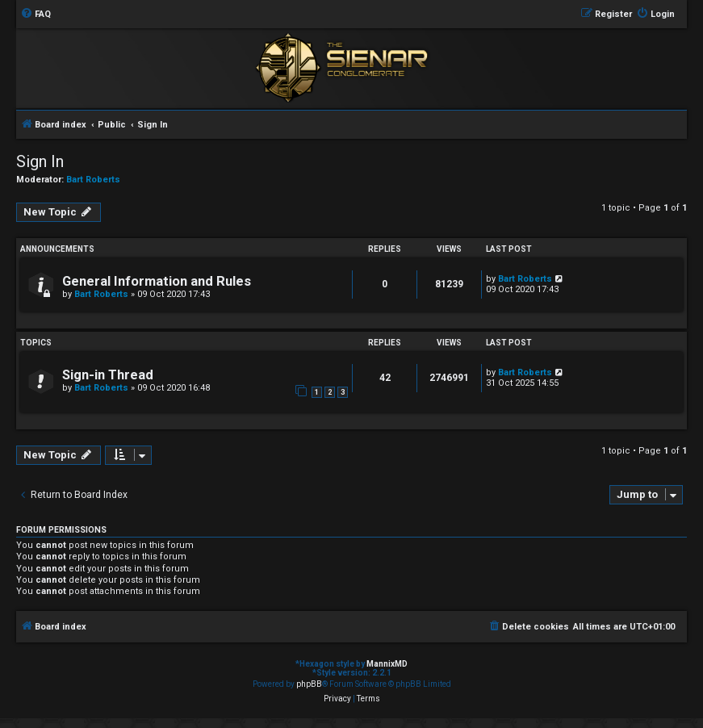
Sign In (40, 161)
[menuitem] (36, 15)
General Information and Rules (157, 281)
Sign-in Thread (108, 375)
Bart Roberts (93, 180)
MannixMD (387, 664)
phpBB (309, 684)
